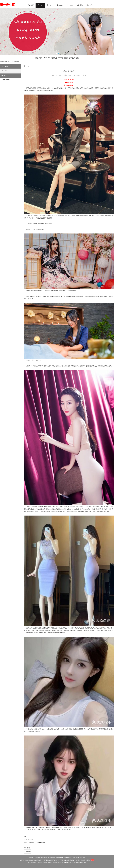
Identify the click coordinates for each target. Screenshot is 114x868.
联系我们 (80, 5)
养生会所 (50, 5)
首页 (9, 61)
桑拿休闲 (60, 5)
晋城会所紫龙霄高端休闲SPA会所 (37, 843)
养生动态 (70, 5)
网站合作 (89, 5)
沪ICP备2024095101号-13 (79, 858)
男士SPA (40, 5)
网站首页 (31, 5)
